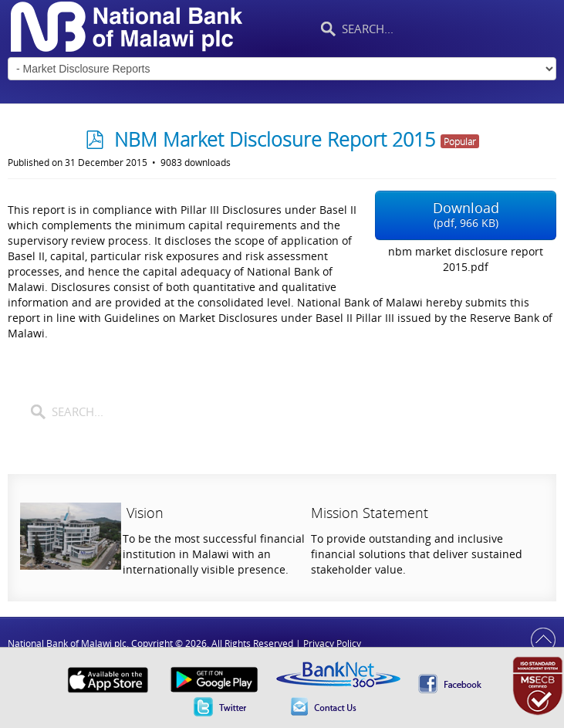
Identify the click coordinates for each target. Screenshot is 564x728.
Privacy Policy (332, 643)
